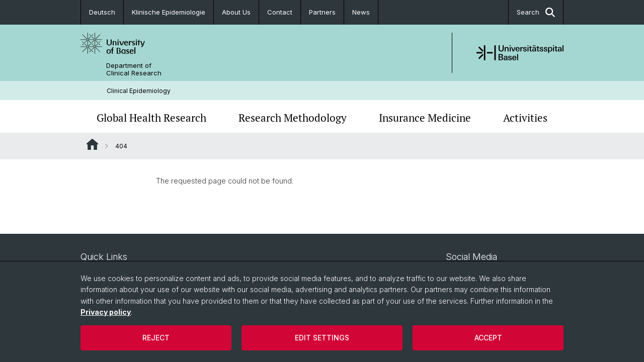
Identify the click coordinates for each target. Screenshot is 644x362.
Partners (322, 12)
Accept (488, 338)
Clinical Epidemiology (139, 91)
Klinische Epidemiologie (169, 12)
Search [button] (536, 12)
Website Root (92, 144)
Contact (280, 12)
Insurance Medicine (425, 118)
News (361, 12)
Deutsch (102, 12)
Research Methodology (293, 118)
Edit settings (322, 338)
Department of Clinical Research (134, 69)
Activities (525, 118)
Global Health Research (151, 118)
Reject (156, 338)
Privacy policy (106, 312)
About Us (236, 12)
